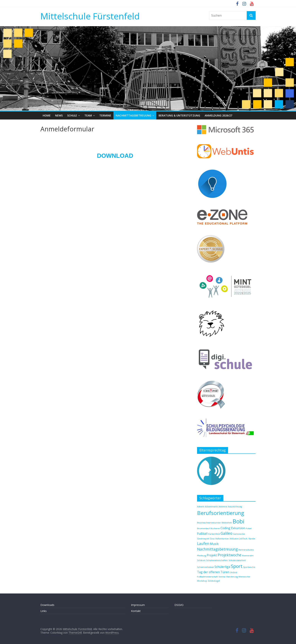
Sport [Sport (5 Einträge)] (237, 566)
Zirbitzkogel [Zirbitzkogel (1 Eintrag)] (214, 581)
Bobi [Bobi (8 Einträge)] (238, 521)
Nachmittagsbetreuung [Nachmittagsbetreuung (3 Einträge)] (217, 549)
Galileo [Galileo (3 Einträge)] (226, 533)
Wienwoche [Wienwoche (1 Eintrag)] (244, 577)
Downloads (47, 605)
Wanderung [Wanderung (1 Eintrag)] (232, 577)
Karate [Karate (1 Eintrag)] (252, 539)
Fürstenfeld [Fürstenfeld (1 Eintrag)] (214, 534)
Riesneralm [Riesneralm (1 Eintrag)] (248, 556)
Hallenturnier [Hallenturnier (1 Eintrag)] (222, 539)
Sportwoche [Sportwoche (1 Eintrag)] (249, 567)
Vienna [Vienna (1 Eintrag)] (222, 577)
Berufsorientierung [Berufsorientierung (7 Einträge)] (221, 513)
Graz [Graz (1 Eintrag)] (212, 539)
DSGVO (179, 605)
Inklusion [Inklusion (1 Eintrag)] (234, 539)
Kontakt (136, 611)
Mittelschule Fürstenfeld (90, 16)
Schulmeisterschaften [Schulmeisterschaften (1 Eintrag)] (217, 560)
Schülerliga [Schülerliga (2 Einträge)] (222, 567)
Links (44, 611)
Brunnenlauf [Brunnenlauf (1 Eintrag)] (203, 528)
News (59, 115)
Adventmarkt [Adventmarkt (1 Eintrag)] (211, 507)
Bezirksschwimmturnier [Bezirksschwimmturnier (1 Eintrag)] (209, 523)
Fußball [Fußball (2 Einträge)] (202, 534)
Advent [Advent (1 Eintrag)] (201, 507)
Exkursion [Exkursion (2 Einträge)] (238, 528)
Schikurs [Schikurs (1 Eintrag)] (201, 560)
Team (88, 115)
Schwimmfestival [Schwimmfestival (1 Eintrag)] (205, 567)
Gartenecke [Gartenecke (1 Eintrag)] (239, 534)
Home (47, 115)
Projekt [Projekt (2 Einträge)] (212, 555)
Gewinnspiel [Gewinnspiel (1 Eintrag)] (203, 539)
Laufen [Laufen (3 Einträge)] (203, 543)
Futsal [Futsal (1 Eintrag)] (249, 528)
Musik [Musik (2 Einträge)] (214, 544)
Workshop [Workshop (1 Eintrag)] (202, 581)
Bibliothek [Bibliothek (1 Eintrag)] (227, 523)
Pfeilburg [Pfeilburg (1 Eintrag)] (202, 556)
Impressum (138, 605)
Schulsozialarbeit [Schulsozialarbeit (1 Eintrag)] (237, 560)
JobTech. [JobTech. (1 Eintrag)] (244, 539)
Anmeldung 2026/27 (218, 115)
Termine (105, 115)
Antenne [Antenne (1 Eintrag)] (223, 507)
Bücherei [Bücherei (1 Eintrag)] (215, 528)
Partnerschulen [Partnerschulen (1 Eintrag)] (246, 550)
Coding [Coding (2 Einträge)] (225, 528)
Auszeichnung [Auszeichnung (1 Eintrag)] (235, 507)
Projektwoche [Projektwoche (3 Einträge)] (230, 555)
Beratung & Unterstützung (179, 115)
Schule (72, 115)
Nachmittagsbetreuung (133, 115)
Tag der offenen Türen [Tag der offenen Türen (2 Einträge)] (213, 572)
